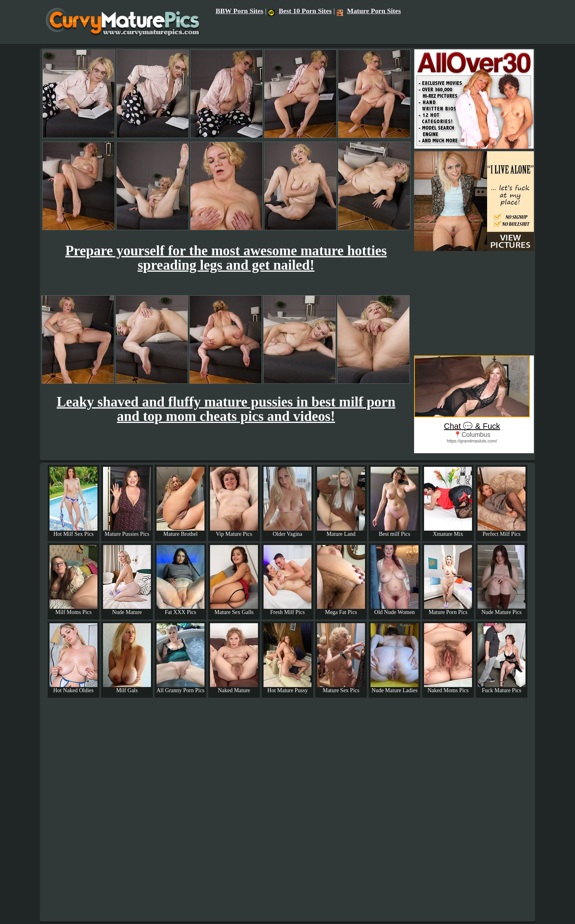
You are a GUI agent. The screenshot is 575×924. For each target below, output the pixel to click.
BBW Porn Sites (240, 11)
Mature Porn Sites (369, 11)
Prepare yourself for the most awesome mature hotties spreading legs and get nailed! (226, 258)
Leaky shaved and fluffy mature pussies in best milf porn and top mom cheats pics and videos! (226, 409)
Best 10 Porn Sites (300, 11)
